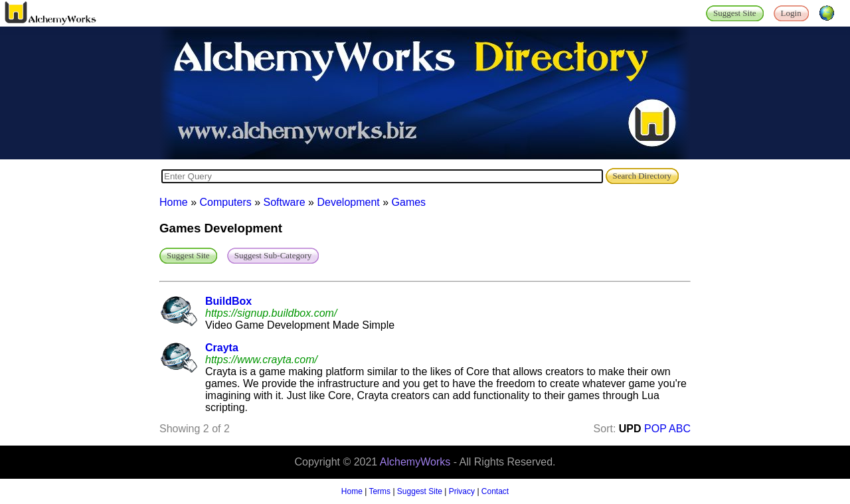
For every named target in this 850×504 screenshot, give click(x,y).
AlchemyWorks (415, 462)
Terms (380, 491)
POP (655, 429)
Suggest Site (420, 491)
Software (285, 202)
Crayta (222, 348)
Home (174, 202)
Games (409, 202)
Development (348, 202)
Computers (225, 202)
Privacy (462, 491)
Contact (495, 491)
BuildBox (228, 301)
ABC (680, 429)
